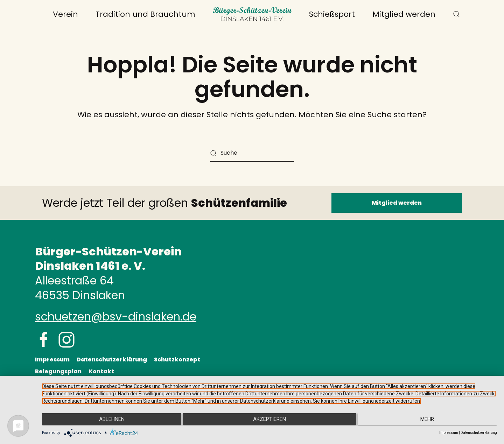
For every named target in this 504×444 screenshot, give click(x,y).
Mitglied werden (404, 14)
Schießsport (332, 14)
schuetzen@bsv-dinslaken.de (116, 316)
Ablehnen (110, 420)
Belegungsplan (58, 371)
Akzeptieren (269, 420)
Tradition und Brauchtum (145, 14)
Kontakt (101, 371)
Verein (65, 14)
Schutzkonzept (177, 360)
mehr (429, 420)
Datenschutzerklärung (112, 360)
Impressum (52, 360)
